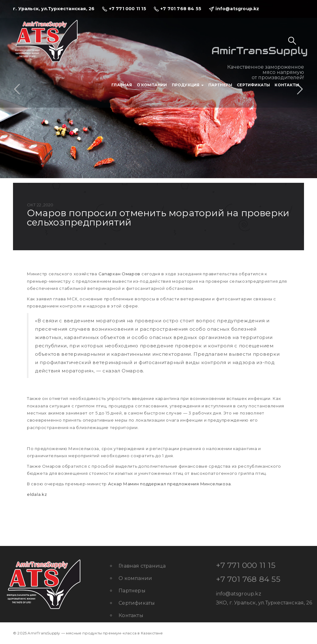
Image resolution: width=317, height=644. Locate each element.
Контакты (287, 85)
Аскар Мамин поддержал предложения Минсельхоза (169, 484)
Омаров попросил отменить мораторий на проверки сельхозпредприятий (158, 218)
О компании (152, 85)
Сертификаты (253, 85)
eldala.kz (37, 494)
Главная (122, 85)
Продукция (188, 85)
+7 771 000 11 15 (246, 565)
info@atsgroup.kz (239, 594)
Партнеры (220, 85)
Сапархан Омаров (119, 274)
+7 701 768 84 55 (248, 579)
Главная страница (142, 566)
